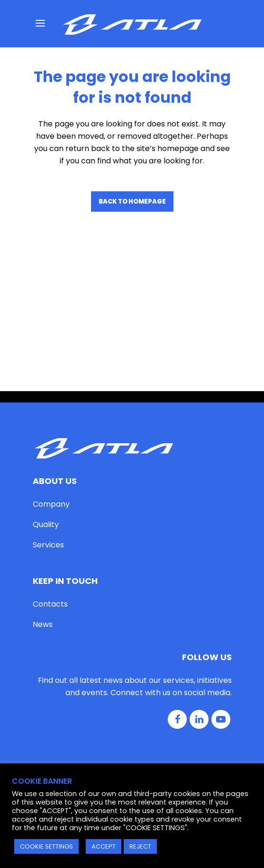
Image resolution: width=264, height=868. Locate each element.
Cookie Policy (161, 720)
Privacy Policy (104, 720)
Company (51, 400)
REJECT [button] (140, 846)
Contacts (50, 500)
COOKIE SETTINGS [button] (46, 846)
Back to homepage (132, 201)
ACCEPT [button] (104, 846)
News (43, 521)
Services (48, 441)
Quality (46, 420)
